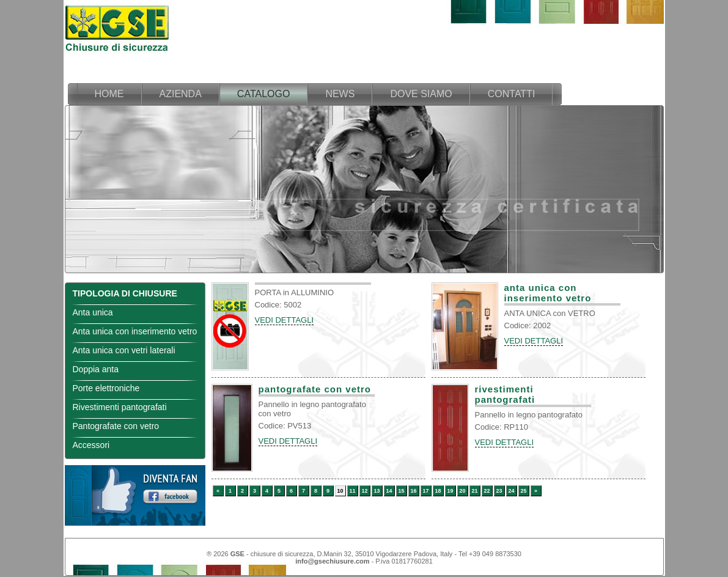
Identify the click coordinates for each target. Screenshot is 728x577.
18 (438, 491)
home (109, 94)
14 (389, 491)
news (340, 94)
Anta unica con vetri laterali (124, 350)
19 (450, 491)
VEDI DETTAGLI (285, 320)
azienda (181, 94)
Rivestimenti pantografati (120, 407)
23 (499, 491)
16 (413, 491)
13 (377, 491)
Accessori (91, 445)
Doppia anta (96, 369)
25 (523, 491)
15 (401, 491)
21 (474, 491)
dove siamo (421, 94)
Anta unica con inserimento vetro (135, 331)
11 (352, 491)
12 (364, 491)
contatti (512, 94)
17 (425, 491)
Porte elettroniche (106, 388)
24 (511, 491)
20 (462, 491)
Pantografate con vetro (116, 426)
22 (487, 491)
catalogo (264, 94)
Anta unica (93, 312)
